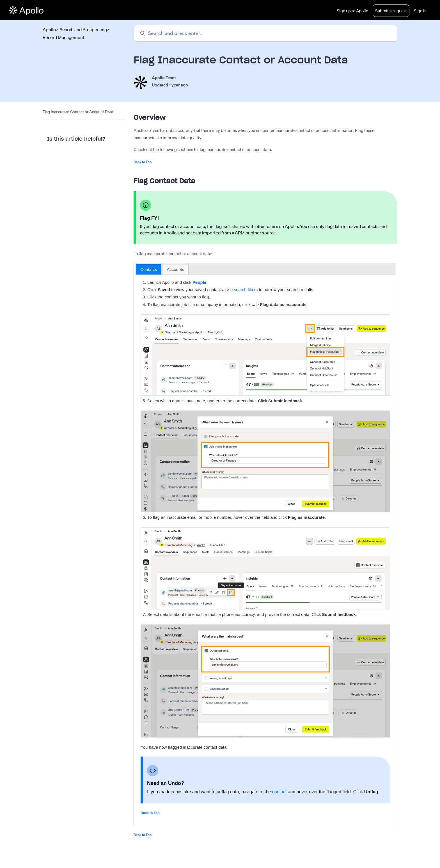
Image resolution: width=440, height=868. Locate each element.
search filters (246, 290)
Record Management (63, 37)
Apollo (49, 29)
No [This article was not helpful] (78, 155)
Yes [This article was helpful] (55, 155)
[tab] (149, 270)
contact (279, 792)
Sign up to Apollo (352, 11)
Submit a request (391, 11)
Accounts (175, 269)
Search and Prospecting (83, 29)
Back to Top (143, 162)
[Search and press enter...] (265, 33)
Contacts (149, 269)
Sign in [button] (420, 11)
